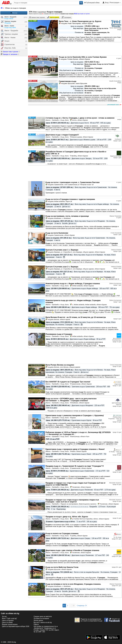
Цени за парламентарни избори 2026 (16, 626)
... (71, 606)
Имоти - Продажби (10, 31)
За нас (4, 616)
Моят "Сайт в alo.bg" (9, 618)
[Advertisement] (75, 111)
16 (73, 606)
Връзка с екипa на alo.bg (43, 622)
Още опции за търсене (82, 14)
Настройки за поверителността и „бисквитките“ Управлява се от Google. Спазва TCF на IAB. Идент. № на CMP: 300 (46, 629)
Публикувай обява (92, 3)
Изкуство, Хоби (8, 48)
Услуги (5, 41)
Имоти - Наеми (8, 38)
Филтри (14, 13)
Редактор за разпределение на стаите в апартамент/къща (88, 620)
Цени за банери (8, 620)
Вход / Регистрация (111, 3)
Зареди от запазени (9, 54)
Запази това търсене (10, 52)
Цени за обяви (7, 622)
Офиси (36, 624)
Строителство (8, 45)
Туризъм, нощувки (9, 34)
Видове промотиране (10, 624)
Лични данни (38, 620)
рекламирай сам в (114, 105)
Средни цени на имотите (43, 616)
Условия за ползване (41, 618)
